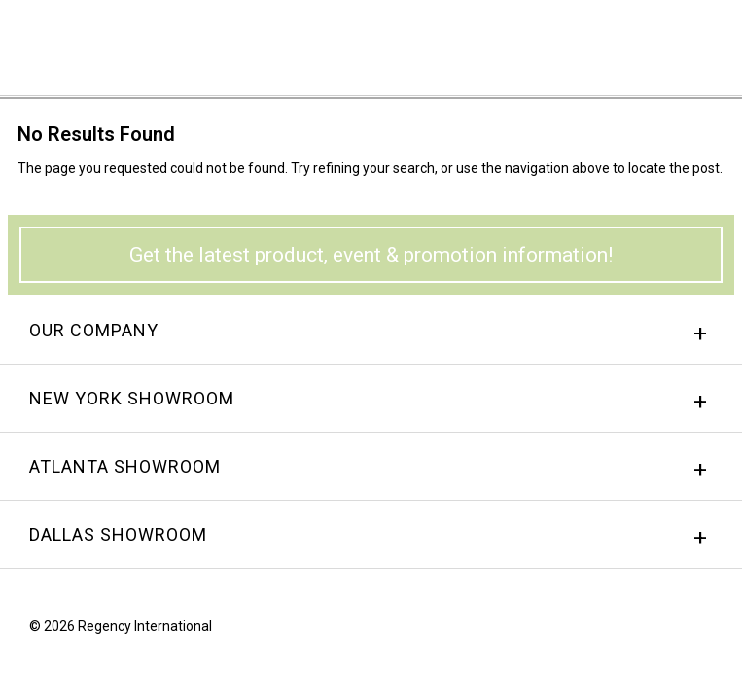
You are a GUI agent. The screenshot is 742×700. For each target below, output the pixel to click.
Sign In (486, 43)
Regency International (69, 47)
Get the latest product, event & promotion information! (371, 255)
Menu (698, 42)
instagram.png (669, 631)
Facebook (632, 631)
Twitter (706, 631)
